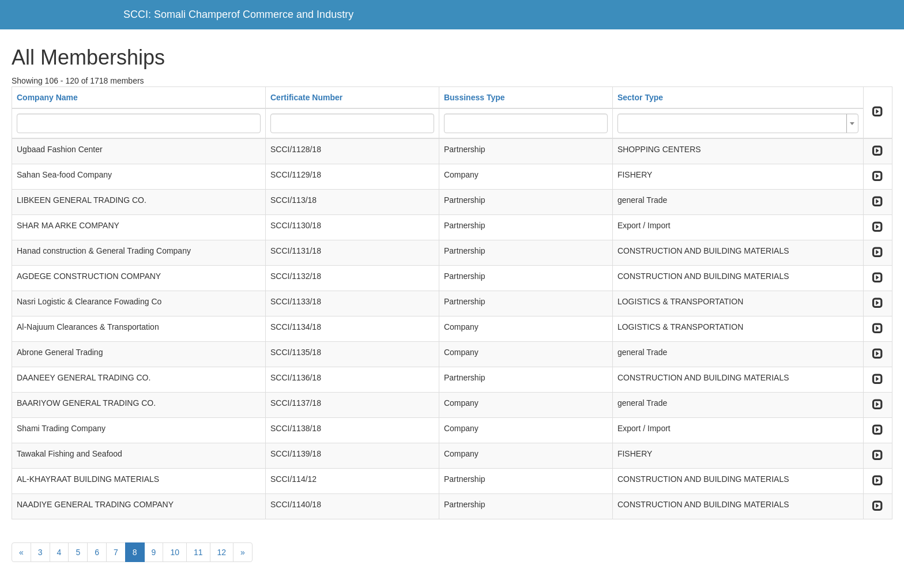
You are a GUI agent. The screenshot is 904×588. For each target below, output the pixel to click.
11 (198, 552)
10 (175, 552)
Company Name (47, 97)
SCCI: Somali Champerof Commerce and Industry (238, 14)
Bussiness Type (474, 97)
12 (222, 552)
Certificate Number (306, 97)
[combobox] (738, 123)
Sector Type (640, 97)
